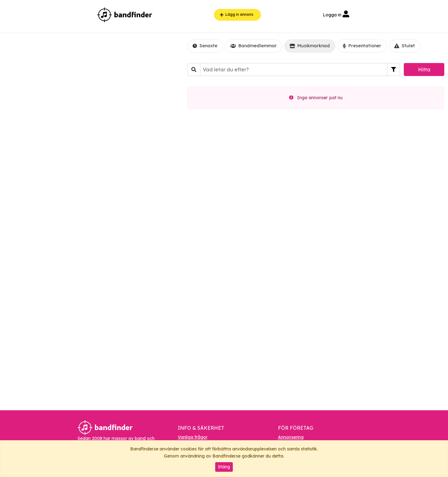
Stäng (224, 467)
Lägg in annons (236, 15)
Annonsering (291, 437)
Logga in (336, 15)
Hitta (424, 70)
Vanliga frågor (193, 437)
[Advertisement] (88, 125)
